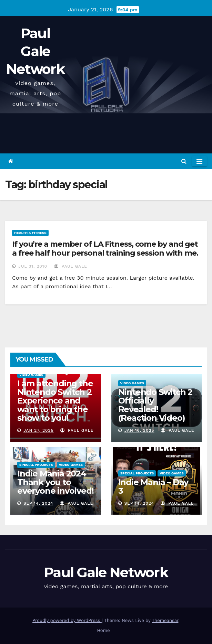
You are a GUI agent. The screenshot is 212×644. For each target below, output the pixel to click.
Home (103, 630)
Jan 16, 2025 (139, 430)
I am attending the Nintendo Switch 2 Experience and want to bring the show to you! (55, 401)
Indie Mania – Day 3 (153, 486)
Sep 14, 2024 (38, 503)
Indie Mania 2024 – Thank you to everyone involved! (55, 482)
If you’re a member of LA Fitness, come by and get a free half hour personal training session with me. (105, 249)
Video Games (31, 374)
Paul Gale (71, 266)
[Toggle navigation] (199, 161)
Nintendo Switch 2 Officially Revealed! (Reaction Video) (155, 405)
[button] (184, 161)
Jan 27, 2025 (39, 430)
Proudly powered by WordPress (67, 620)
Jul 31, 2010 (33, 266)
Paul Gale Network (35, 51)
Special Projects (36, 465)
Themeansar (165, 620)
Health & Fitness (30, 233)
